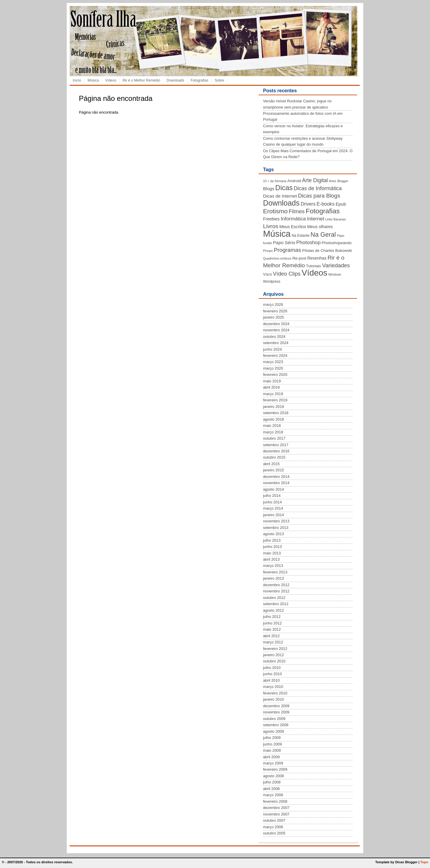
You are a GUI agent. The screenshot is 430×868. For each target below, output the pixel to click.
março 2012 (273, 642)
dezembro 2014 (276, 477)
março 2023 (273, 362)
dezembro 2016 (276, 451)
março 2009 (273, 763)
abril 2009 (271, 757)
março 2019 (273, 394)
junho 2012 (272, 623)
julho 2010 (272, 668)
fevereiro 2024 (275, 356)
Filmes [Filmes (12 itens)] (297, 212)
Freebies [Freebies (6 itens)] (271, 219)
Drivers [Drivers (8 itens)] (308, 204)
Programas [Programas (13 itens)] (287, 250)
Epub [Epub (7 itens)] (341, 204)
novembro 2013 (276, 521)
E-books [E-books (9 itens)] (325, 204)
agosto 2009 (273, 731)
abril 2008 (271, 789)
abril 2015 (271, 464)
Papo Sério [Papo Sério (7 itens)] (284, 243)
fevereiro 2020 (275, 375)
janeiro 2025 (273, 317)
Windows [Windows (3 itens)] (335, 274)
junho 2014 (272, 502)
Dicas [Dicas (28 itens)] (284, 188)
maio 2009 (272, 750)
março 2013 (273, 566)
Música (93, 80)
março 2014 (273, 508)
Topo (424, 862)
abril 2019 (271, 387)
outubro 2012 (274, 598)
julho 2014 (272, 496)
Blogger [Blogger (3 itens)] (343, 181)
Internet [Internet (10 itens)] (316, 219)
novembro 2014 (276, 483)
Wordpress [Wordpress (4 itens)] (272, 282)
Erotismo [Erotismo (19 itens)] (275, 211)
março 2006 (273, 827)
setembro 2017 (276, 445)
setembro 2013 (276, 528)
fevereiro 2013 (275, 572)
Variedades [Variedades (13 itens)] (336, 265)
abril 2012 (271, 636)
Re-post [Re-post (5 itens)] (299, 258)
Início (77, 80)
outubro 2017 (274, 438)
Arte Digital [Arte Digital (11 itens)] (315, 180)
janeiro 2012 (273, 655)
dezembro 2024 (276, 324)
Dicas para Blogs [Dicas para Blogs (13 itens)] (319, 196)
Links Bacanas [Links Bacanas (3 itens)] (336, 219)
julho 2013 (272, 540)
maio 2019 (272, 381)
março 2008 (273, 795)
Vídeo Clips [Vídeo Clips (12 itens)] (287, 274)
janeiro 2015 (273, 470)
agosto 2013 (273, 534)
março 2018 (273, 432)
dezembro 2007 (276, 808)
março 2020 (273, 368)
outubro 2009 (274, 719)
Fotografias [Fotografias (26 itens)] (323, 211)
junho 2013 (272, 547)
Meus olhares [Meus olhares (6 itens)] (320, 227)
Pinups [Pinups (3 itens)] (268, 251)
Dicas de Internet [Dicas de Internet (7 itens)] (280, 196)
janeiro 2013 (273, 578)
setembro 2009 (276, 725)
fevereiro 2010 (275, 693)
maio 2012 (272, 629)
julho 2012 (272, 617)
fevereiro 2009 (275, 769)
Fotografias (199, 80)
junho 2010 (272, 674)
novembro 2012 (276, 591)
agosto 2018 (273, 419)
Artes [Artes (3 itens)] (333, 181)
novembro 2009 (276, 712)
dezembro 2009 (276, 706)
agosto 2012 (273, 610)
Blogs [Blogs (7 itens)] (269, 189)
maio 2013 (272, 553)
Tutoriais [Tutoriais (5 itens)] (314, 266)
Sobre (219, 80)
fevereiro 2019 (275, 400)
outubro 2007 (274, 820)
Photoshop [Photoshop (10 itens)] (308, 242)
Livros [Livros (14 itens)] (271, 226)
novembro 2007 (276, 814)
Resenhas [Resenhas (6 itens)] (317, 258)
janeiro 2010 (273, 699)
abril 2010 (271, 680)
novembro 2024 (276, 330)
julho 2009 (272, 738)
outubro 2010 (274, 661)
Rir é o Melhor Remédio (141, 80)
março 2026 (273, 305)
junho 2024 (272, 349)
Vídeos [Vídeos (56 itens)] (314, 273)
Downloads (175, 80)
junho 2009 (272, 744)
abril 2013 (271, 559)
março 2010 (273, 687)
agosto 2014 (273, 489)
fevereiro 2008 (275, 801)
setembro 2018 (276, 413)
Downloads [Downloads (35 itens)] (281, 203)
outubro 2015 (274, 457)
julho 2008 (272, 782)
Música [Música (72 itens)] (277, 234)
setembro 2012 (276, 604)
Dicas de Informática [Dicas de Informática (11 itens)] (318, 188)
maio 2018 (272, 426)
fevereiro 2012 (275, 649)
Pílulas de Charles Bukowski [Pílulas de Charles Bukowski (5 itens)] (327, 251)
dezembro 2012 (276, 585)
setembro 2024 (276, 343)
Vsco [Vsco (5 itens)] (267, 274)
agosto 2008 (273, 776)
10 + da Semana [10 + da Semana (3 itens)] (275, 181)
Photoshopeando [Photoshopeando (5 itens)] (337, 243)
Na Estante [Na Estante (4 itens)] (300, 236)
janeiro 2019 (273, 407)
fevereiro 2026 (275, 311)
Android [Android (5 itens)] (294, 181)
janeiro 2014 (273, 515)
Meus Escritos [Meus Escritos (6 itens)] (293, 227)
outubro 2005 (274, 833)
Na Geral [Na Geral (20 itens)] (323, 235)
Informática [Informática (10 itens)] (293, 219)
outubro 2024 (274, 337)
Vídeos (111, 80)
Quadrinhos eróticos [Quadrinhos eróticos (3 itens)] (277, 258)
